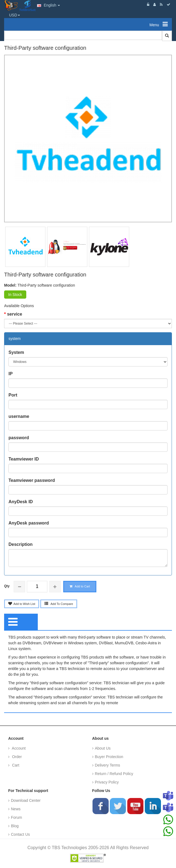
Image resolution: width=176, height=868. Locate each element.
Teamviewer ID (24, 459)
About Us (103, 748)
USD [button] (15, 15)
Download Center (26, 800)
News (16, 809)
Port (13, 395)
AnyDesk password (29, 523)
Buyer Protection (109, 757)
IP (11, 374)
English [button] (49, 5)
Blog (15, 826)
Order (16, 757)
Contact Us (20, 834)
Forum (16, 817)
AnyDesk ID (21, 502)
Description (21, 544)
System (16, 352)
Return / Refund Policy (114, 774)
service (15, 314)
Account (18, 748)
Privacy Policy (107, 782)
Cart (15, 765)
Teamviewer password (32, 480)
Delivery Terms (108, 765)
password (19, 438)
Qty (7, 586)
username (19, 416)
